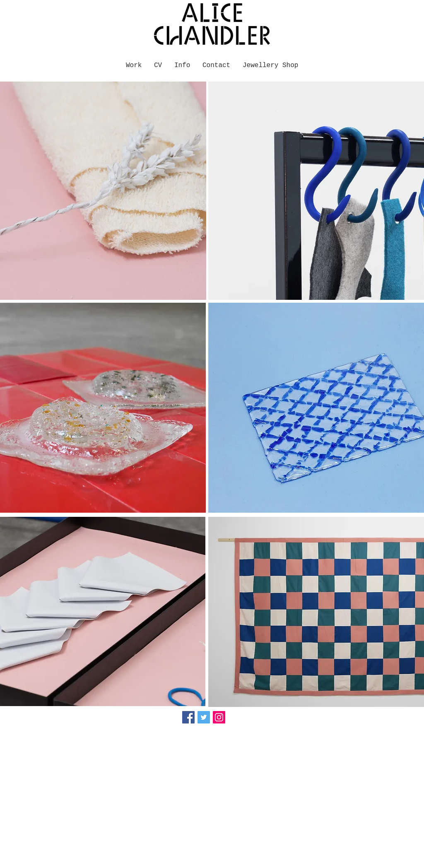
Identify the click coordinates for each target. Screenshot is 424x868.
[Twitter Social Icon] (204, 717)
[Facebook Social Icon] (188, 717)
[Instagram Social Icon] (219, 717)
